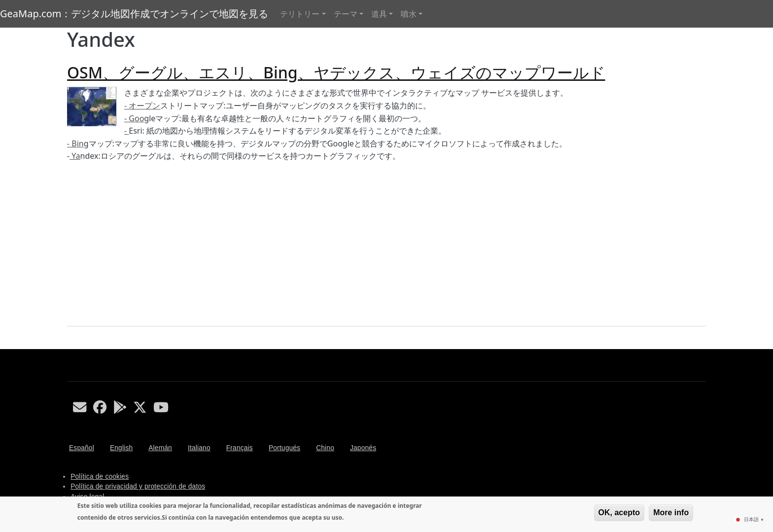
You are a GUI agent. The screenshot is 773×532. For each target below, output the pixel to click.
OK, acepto (619, 513)
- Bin (75, 143)
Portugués (284, 448)
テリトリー (300, 14)
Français (240, 448)
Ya (75, 156)
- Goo (134, 118)
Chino (325, 448)
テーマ (346, 14)
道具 (379, 14)
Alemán (160, 448)
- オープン (142, 106)
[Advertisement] (386, 245)
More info (671, 513)
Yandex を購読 (71, 345)
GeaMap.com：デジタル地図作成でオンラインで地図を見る (134, 14)
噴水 (409, 14)
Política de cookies (100, 477)
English (121, 448)
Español (82, 448)
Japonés (363, 448)
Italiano (199, 448)
